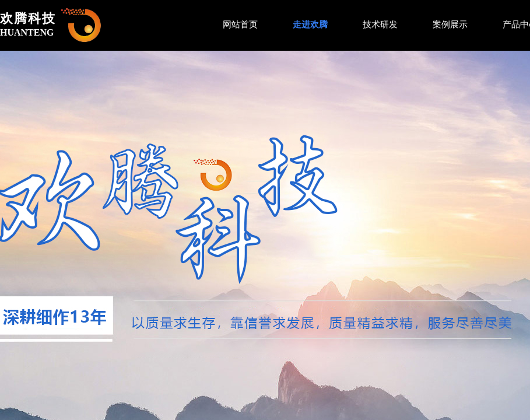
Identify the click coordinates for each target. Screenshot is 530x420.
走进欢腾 (310, 24)
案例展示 (450, 24)
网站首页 (240, 24)
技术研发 (380, 24)
